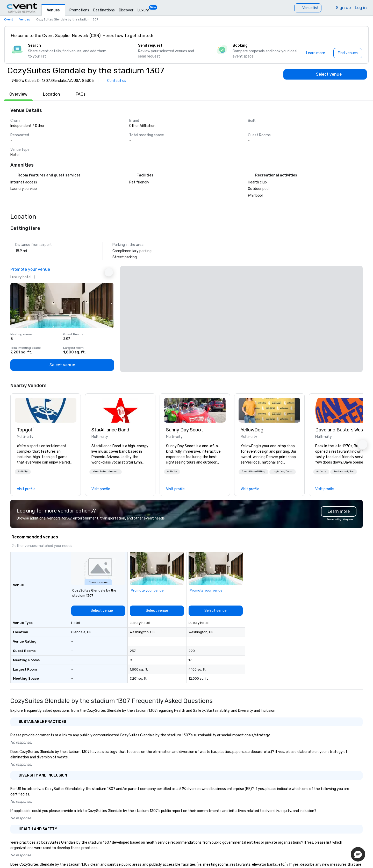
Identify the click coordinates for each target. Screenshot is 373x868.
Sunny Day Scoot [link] (185, 430)
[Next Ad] (109, 272)
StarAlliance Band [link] (110, 430)
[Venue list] (308, 8)
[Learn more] (316, 53)
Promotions (79, 10)
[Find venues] (348, 53)
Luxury (143, 10)
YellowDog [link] (252, 430)
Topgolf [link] (26, 430)
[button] (23, 472)
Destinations (104, 10)
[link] (46, 410)
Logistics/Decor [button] (283, 472)
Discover (126, 10)
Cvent (9, 19)
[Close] (357, 36)
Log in (361, 8)
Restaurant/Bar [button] (344, 472)
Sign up (343, 8)
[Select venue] (325, 74)
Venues (53, 10)
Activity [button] (23, 472)
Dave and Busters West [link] (340, 430)
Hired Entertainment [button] (106, 472)
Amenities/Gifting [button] (253, 472)
